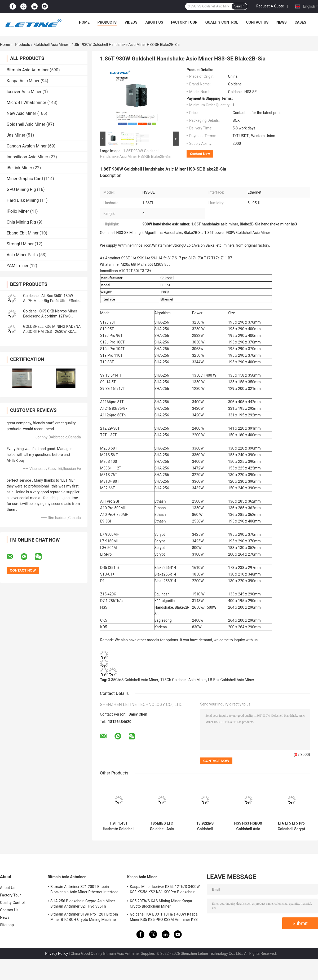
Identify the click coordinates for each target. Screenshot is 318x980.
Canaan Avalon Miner (27, 146)
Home (84, 22)
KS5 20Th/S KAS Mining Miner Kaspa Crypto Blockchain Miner (161, 904)
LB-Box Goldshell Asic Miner (231, 680)
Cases (301, 22)
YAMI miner (17, 266)
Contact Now (200, 154)
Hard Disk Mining (23, 200)
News (282, 22)
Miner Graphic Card (25, 179)
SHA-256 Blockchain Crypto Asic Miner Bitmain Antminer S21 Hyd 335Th (83, 904)
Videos (131, 22)
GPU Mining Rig (21, 190)
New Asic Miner (21, 113)
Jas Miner (16, 135)
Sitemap (7, 925)
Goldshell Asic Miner (51, 45)
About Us (154, 22)
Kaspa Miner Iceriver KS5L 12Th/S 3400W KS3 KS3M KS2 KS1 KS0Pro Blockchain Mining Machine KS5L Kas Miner (165, 890)
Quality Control (222, 22)
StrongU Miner (20, 244)
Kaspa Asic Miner (23, 81)
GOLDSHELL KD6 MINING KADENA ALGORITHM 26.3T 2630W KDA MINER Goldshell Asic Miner (52, 332)
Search (239, 6)
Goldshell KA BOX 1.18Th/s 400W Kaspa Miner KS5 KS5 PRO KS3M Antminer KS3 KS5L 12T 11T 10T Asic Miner (164, 918)
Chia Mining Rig (21, 222)
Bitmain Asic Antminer (28, 70)
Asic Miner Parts (22, 255)
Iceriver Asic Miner (24, 92)
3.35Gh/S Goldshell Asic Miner (133, 680)
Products (107, 22)
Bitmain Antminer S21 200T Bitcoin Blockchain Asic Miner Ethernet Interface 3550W (84, 890)
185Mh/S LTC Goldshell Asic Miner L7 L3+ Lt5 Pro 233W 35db (162, 826)
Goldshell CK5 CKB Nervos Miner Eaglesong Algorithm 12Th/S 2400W (50, 316)
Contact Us (257, 22)
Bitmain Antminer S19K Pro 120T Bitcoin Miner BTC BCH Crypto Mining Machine (84, 917)
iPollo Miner (18, 211)
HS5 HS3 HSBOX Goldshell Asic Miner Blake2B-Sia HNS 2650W (248, 826)
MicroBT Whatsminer (26, 103)
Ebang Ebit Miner (23, 233)
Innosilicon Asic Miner (27, 157)
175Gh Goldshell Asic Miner (183, 680)
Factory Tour (184, 22)
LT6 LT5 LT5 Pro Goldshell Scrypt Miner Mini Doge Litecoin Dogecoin (291, 826)
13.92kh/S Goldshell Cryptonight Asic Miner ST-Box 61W (205, 826)
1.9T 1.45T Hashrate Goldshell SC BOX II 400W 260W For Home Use (119, 826)
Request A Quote (270, 6)
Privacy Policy (56, 953)
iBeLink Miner (19, 168)
